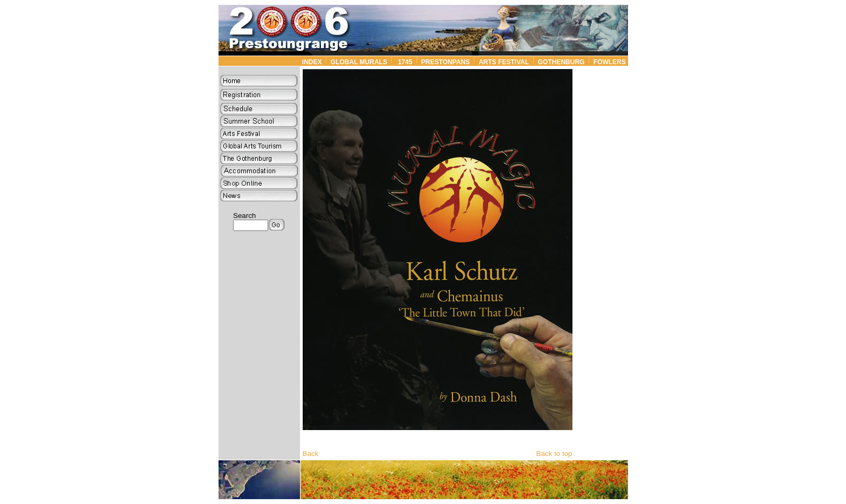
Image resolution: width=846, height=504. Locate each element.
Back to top (554, 454)
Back (311, 454)
